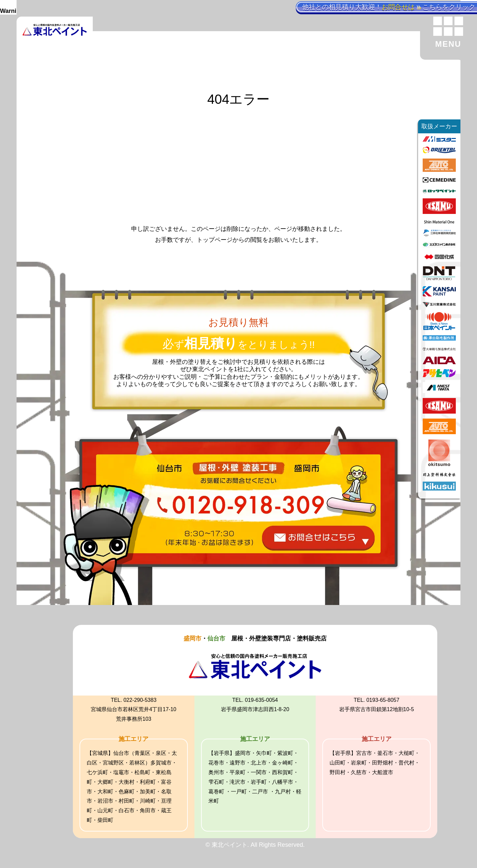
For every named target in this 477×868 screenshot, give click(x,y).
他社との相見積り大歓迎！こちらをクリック (389, 7)
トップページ (215, 240)
